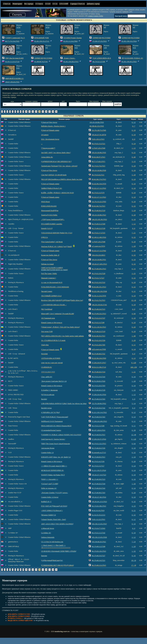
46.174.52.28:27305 (98, 345)
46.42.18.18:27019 (98, 511)
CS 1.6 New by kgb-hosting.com (52, 542)
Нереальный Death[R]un (50, 211)
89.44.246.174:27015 (99, 179)
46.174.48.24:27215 (98, 309)
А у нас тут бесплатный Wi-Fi (52, 282)
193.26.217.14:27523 (99, 475)
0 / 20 (134, 166)
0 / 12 (134, 122)
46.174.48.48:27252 (98, 354)
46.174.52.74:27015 (98, 166)
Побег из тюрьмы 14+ (49, 488)
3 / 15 (134, 161)
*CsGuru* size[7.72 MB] (50, 484)
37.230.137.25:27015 (100, 41)
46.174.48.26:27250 (98, 448)
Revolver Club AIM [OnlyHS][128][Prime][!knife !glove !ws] (62, 300)
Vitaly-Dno (45, 345)
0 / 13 (134, 358)
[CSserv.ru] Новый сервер (50, 130)
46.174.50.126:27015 (99, 551)
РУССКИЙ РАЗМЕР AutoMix (52, 224)
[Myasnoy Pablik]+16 (49, 515)
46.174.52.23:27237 (98, 318)
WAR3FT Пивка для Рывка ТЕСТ (53, 475)
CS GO (48, 4)
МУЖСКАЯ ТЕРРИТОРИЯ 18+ (53, 470)
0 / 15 (134, 269)
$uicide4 (44, 399)
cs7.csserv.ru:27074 (98, 246)
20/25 (77, 27)
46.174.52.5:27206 (99, 62)
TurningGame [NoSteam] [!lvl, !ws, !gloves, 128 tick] (59, 166)
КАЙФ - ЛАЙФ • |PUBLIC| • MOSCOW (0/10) (58, 193)
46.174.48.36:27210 (98, 211)
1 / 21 (134, 372)
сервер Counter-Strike (96, 16)
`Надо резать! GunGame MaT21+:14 (54, 381)
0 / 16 (134, 170)
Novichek (44, 354)
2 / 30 (134, 251)
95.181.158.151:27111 (42, 41)
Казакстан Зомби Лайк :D (50, 255)
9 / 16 (134, 556)
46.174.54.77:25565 (98, 528)
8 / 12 (134, 412)
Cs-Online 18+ (46, 533)
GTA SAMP (64, 4)
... (42, 144)
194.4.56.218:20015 (98, 255)
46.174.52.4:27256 (98, 461)
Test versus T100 (47, 331)
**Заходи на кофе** (48, 148)
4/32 (76, 48)
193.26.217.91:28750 (99, 135)
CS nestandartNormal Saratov (51, 430)
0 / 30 (134, 430)
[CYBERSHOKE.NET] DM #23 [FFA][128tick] (58, 565)
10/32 (47, 27)
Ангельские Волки (48, 448)
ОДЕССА (45, 237)
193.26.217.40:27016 (99, 497)
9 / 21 (134, 511)
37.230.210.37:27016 (99, 439)
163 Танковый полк (48, 318)
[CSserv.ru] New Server (49, 122)
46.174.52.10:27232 (98, 282)
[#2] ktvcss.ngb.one (48, 395)
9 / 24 (134, 144)
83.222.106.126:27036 (99, 291)
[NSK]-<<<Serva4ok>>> (50, 479)
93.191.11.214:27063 (70, 41)
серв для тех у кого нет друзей (52, 363)
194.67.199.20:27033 (12, 82)
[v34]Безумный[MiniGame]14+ (52, 560)
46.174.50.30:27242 (98, 408)
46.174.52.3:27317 (98, 466)
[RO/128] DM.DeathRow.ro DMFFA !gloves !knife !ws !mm (62, 179)
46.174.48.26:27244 (98, 484)
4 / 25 (134, 506)
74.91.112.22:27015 (98, 519)
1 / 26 (134, 484)
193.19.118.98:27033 (97, 122)
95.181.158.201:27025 (129, 62)
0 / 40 (134, 157)
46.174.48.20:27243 (98, 488)
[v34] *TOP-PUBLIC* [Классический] (55, 417)
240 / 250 (134, 367)
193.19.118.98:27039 (99, 170)
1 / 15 (134, 148)
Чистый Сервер (47, 291)
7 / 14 (134, 542)
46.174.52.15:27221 (98, 144)
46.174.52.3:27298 (98, 323)
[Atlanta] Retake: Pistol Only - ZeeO (54, 519)
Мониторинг (17, 4)
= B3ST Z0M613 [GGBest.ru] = (52, 511)
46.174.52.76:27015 (98, 300)
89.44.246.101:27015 (99, 287)
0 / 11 (134, 291)
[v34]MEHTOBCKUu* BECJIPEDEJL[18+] (56, 161)
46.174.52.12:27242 (98, 533)
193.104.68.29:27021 (99, 542)
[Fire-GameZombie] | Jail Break (52, 242)
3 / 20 (134, 340)
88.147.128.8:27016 (98, 430)
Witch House (46, 202)
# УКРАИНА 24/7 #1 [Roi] (50, 412)
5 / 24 (134, 211)
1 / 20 (134, 246)
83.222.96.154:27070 (99, 184)
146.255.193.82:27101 (99, 305)
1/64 (105, 48)
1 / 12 (134, 224)
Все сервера (29, 4)
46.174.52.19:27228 (98, 274)
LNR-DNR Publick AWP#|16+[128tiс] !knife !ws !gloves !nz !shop (64, 404)
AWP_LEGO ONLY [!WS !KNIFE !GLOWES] (57, 524)
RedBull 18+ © (46, 502)
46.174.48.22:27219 (98, 331)
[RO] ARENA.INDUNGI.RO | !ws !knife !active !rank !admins (62, 336)
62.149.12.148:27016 (99, 237)
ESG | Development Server (50, 139)
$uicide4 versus (46, 408)
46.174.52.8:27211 (98, 175)
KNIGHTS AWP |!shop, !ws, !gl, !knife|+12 (56, 457)
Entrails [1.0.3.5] (47, 228)
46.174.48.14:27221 (98, 560)
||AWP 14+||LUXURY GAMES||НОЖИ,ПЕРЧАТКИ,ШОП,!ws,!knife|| (55, 269)
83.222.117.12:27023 (99, 197)
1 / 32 (134, 390)
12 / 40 (134, 435)
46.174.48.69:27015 (98, 457)
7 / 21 (134, 233)
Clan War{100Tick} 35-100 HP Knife (54, 175)
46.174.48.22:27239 (98, 228)
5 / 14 (134, 404)
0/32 (134, 48)
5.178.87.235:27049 (98, 148)
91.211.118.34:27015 (99, 327)
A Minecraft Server (48, 528)
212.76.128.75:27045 (99, 130)
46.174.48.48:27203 (98, 493)
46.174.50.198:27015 (99, 506)
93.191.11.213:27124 (12, 62)
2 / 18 (134, 457)
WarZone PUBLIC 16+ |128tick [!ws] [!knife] (57, 246)
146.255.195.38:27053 (99, 219)
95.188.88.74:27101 (41, 62)
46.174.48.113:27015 (99, 565)
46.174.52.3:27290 (98, 426)
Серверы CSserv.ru (78, 4)
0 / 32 (134, 206)
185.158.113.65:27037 (99, 524)
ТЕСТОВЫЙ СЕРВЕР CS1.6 (51, 296)
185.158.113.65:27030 (99, 537)
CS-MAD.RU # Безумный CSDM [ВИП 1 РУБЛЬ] (59, 551)
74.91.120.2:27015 (98, 139)
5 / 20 (134, 175)
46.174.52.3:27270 (98, 193)
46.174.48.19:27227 (98, 556)
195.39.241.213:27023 (99, 502)
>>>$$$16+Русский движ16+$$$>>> (54, 466)
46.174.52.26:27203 (98, 386)
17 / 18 (134, 565)
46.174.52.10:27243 (98, 377)
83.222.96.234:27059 (99, 358)
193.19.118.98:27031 (99, 260)
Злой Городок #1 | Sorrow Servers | (53, 439)
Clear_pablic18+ (47, 377)
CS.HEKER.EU (47, 367)
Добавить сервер (93, 4)
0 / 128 (134, 363)
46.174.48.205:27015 (99, 269)
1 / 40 (134, 336)
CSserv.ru (7, 4)
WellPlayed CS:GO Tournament (52, 421)
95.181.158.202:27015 (71, 62)
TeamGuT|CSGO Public (49, 215)
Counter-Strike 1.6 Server (50, 497)
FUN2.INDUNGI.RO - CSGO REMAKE (55, 287)
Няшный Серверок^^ (49, 278)
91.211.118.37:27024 (99, 470)
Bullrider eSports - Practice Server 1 (53, 126)
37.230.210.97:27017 (99, 363)
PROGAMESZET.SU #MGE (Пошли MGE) (56, 426)
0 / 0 (134, 528)
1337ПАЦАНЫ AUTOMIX (51, 358)
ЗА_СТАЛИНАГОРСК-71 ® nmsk (53, 340)
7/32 (18, 48)
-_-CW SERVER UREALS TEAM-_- (54, 305)
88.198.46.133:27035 (97, 126)
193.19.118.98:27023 (99, 215)
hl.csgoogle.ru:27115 (99, 453)
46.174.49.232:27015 (99, 314)
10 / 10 (134, 560)
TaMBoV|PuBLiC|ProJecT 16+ (52, 188)
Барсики (44, 556)
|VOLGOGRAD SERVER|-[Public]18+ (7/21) (57, 233)
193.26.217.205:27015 (99, 264)
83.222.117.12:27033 (99, 188)
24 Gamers (45, 135)
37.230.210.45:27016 (99, 395)
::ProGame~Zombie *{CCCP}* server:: (55, 493)
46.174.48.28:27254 (98, 372)
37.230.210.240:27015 (99, 421)
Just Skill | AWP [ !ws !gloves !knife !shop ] (56, 153)
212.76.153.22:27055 (99, 202)
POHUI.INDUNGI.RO (49, 206)
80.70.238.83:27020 (98, 381)
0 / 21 (134, 153)
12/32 (18, 27)
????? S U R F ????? (48, 372)
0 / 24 (134, 179)
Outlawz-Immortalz (48, 537)
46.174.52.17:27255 (98, 233)
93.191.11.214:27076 (99, 296)
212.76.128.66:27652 (99, 404)
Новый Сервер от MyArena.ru (52, 323)
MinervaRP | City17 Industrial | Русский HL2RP (58, 314)
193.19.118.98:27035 (99, 153)
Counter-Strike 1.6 (47, 453)
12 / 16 (134, 300)
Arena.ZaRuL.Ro (47, 157)
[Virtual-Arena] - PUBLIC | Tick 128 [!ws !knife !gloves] (60, 327)
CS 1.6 (55, 4)
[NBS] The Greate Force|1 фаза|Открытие (56, 444)
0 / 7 (134, 126)
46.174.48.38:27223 (98, 479)
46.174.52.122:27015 (99, 444)
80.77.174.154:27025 (12, 41)
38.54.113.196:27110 (99, 367)
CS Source (39, 4)
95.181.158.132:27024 (129, 41)
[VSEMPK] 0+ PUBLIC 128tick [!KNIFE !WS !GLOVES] (61, 435)
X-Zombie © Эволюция (49, 390)
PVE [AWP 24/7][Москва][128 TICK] (54, 506)
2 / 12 (134, 537)
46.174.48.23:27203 (98, 399)
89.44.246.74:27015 (98, 206)
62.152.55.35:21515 (98, 515)
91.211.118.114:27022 (99, 412)
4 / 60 (134, 314)
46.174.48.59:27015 (98, 435)
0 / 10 (134, 130)
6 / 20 (134, 327)
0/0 (105, 27)
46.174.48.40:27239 (98, 390)
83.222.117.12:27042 (99, 251)
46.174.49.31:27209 (98, 224)
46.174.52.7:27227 (98, 278)
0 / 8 (134, 139)
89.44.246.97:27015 (98, 157)
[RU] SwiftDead (47, 309)
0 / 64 (134, 444)
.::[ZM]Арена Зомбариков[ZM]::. (53, 219)
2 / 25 (134, 274)
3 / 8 (134, 399)
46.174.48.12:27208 (98, 546)
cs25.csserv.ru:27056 (99, 349)
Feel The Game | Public (49, 274)
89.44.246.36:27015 (98, 336)
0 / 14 (134, 349)
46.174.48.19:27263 (98, 417)
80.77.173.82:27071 (98, 161)
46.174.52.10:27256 (98, 340)
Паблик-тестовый (47, 264)
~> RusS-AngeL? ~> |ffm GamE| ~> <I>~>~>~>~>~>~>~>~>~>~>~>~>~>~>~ (56, 546)
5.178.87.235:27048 (98, 242)
